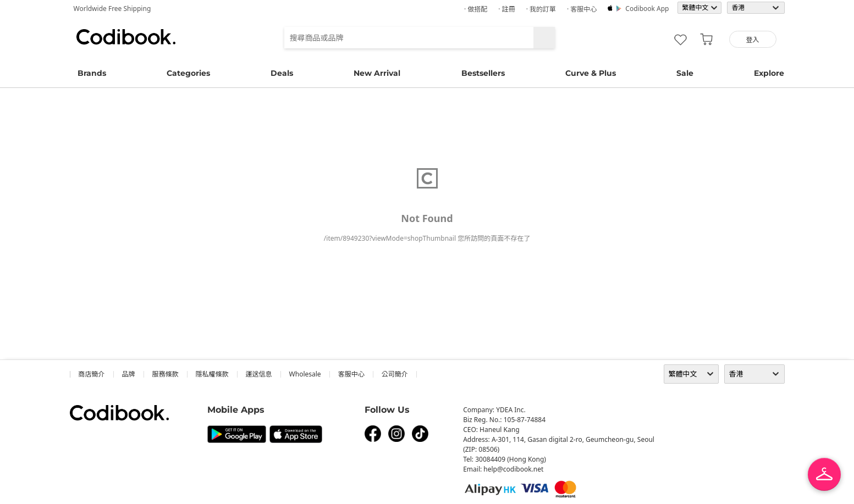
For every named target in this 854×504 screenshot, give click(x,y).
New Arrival (377, 73)
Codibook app (647, 9)
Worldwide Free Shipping (112, 9)
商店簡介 (92, 374)
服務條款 (166, 374)
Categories (188, 73)
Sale (685, 73)
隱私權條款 (212, 374)
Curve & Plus (591, 73)
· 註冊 (506, 9)
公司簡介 (395, 374)
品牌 (129, 374)
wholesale (305, 374)
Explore (769, 73)
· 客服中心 (582, 9)
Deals (282, 73)
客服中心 (351, 374)
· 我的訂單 (541, 9)
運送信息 (259, 374)
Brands (92, 73)
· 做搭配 (476, 9)
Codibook (126, 37)
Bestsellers (483, 73)
